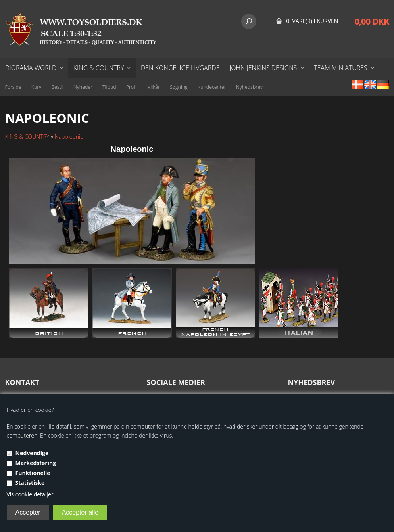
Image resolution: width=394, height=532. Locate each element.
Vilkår (154, 87)
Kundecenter (212, 87)
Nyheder (83, 87)
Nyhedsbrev (249, 87)
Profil (132, 87)
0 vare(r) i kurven (312, 21)
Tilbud (109, 87)
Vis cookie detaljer (30, 494)
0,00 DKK (372, 21)
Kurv (37, 87)
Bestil (57, 87)
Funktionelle (33, 473)
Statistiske (30, 483)
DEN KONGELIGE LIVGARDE (180, 68)
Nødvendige (32, 453)
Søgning (179, 87)
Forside (13, 87)
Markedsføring (36, 463)
